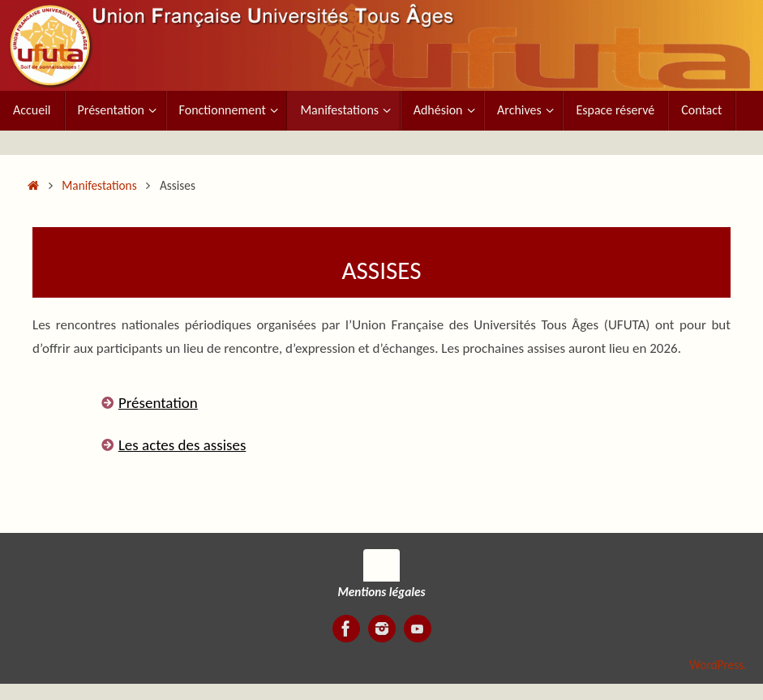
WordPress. (718, 665)
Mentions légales (381, 592)
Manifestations (99, 185)
